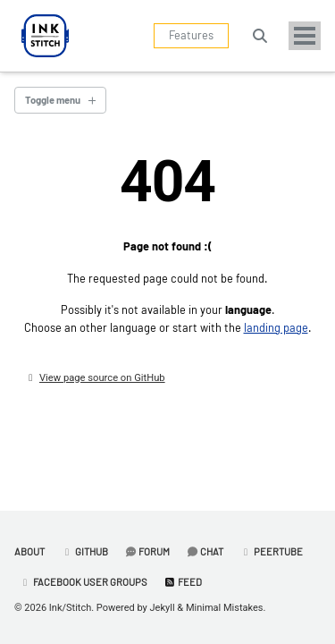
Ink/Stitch (70, 608)
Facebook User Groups (83, 582)
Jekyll (163, 608)
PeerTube (271, 551)
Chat (205, 551)
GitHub (84, 551)
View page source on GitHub (102, 378)
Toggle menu (53, 100)
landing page (276, 327)
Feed (183, 582)
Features (191, 35)
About (29, 551)
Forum (147, 551)
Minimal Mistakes (225, 608)
